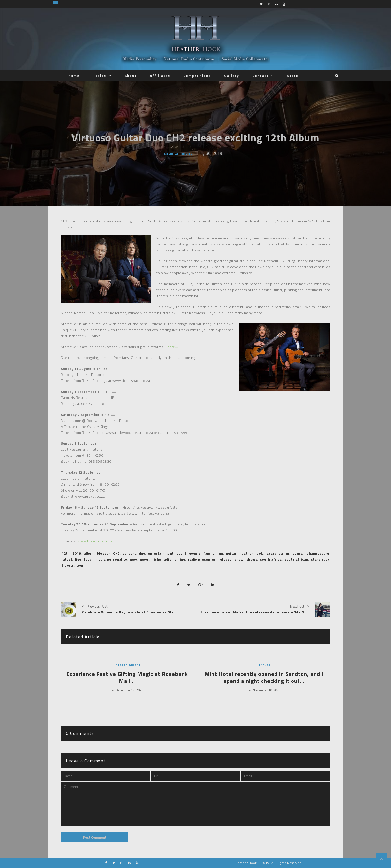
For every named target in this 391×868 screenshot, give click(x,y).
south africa (271, 559)
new (134, 559)
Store (293, 75)
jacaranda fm (277, 553)
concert (129, 553)
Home (74, 75)
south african (296, 559)
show (239, 559)
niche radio (161, 559)
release (225, 559)
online (180, 559)
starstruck (320, 559)
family (209, 553)
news (144, 559)
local (88, 559)
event (181, 553)
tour (80, 565)
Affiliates (160, 75)
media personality (111, 559)
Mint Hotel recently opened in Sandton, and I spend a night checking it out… (264, 677)
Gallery (232, 75)
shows (252, 559)
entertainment (161, 553)
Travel (264, 665)
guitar (231, 553)
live (78, 559)
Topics (99, 75)
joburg (297, 553)
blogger (104, 553)
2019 (77, 553)
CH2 (117, 553)
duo (142, 553)
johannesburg (318, 553)
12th (66, 553)
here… (173, 347)
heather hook (251, 553)
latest (67, 559)
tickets (68, 565)
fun (220, 553)
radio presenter (202, 559)
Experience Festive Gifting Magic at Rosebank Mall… (127, 677)
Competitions (197, 75)
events (195, 553)
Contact (260, 75)
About (131, 75)
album (89, 553)
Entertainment (178, 153)
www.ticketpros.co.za (95, 541)
